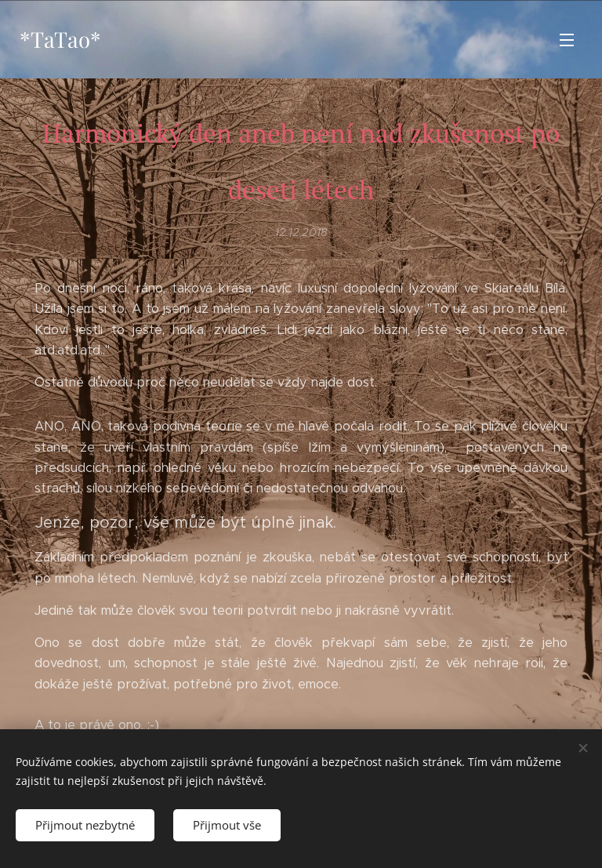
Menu (567, 40)
